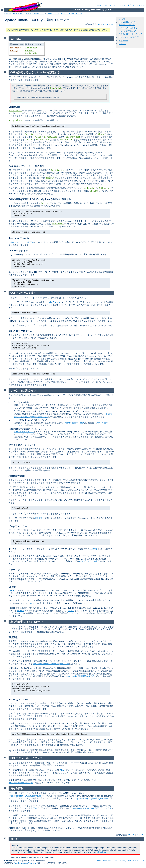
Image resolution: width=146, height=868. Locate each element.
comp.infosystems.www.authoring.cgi (25, 796)
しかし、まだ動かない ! (128, 31)
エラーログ (14, 570)
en (99, 24)
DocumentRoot (73, 137)
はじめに (122, 19)
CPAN (62, 770)
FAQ (124, 5)
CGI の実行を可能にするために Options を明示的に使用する (40, 199)
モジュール (102, 5)
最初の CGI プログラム (20, 331)
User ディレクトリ (18, 251)
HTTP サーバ (18, 14)
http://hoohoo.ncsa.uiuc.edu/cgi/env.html (51, 664)
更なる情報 (123, 41)
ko (112, 24)
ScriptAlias (32, 53)
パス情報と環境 (17, 476)
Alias (101, 134)
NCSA (34, 808)
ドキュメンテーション (35, 14)
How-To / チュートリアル (71, 14)
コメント (122, 44)
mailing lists (101, 852)
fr (103, 24)
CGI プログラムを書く (128, 28)
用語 (129, 5)
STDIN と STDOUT (18, 700)
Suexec (13, 587)
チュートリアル (21, 242)
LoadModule (56, 88)
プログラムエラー (18, 526)
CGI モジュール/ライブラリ (130, 37)
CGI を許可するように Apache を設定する (128, 23)
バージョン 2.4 (53, 14)
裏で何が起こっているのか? (130, 34)
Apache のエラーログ (74, 423)
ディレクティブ (114, 5)
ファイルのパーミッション (22, 445)
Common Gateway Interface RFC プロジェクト (91, 808)
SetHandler (105, 188)
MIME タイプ (54, 302)
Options (30, 51)
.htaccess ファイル (19, 238)
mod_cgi (14, 51)
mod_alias (15, 48)
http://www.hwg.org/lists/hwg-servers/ (91, 798)
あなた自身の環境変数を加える (80, 676)
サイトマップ (138, 5)
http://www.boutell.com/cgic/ (21, 783)
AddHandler (31, 48)
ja (107, 24)
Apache (7, 14)
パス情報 (93, 549)
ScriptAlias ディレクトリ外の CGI (26, 166)
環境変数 (39, 518)
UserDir (50, 178)
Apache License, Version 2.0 (26, 863)
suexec (12, 590)
